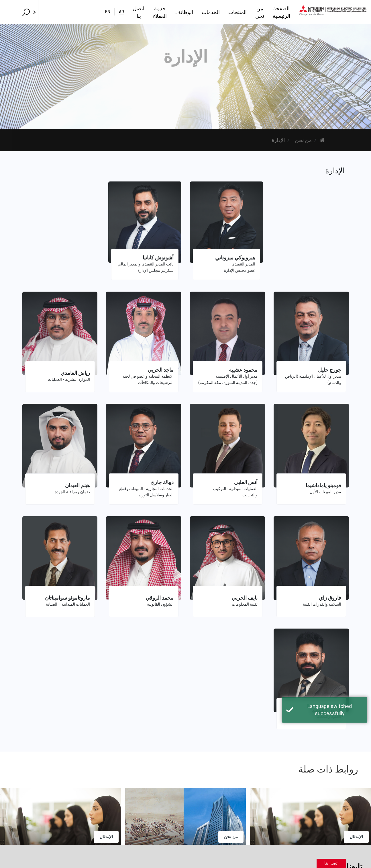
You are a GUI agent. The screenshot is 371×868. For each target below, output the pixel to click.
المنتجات (196, 12)
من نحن (222, 12)
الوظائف (142, 12)
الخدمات (169, 12)
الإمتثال (106, 837)
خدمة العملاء (112, 12)
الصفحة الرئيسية (256, 12)
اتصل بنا (82, 12)
